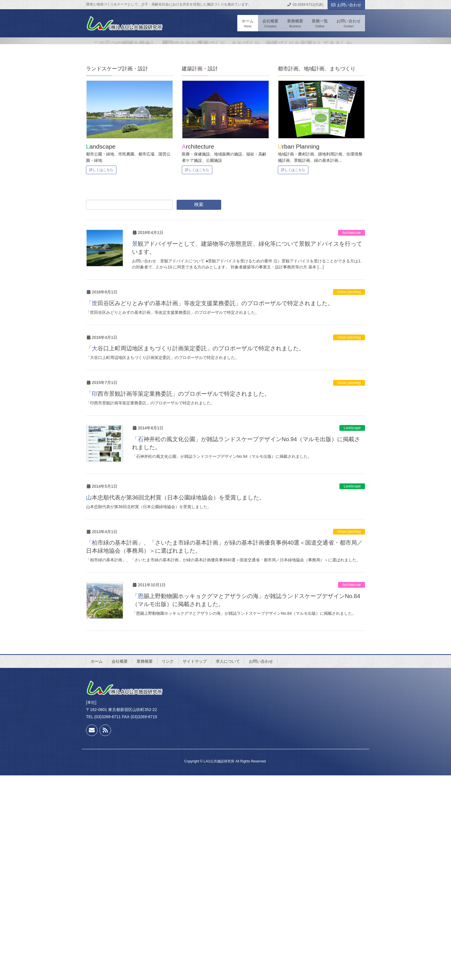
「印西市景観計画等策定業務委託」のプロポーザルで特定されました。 (178, 598)
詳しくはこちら (101, 374)
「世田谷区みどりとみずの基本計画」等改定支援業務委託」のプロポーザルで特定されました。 (210, 508)
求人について (228, 866)
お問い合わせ (346, 5)
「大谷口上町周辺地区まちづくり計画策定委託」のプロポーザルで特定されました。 (195, 553)
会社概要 (120, 866)
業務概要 (145, 866)
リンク (168, 866)
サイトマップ (195, 866)
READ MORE (225, 165)
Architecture (351, 437)
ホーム (97, 866)
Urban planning (349, 497)
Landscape (352, 633)
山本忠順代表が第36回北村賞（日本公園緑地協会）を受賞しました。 (175, 702)
